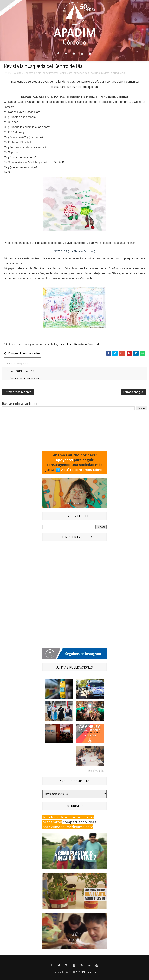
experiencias (81, 73)
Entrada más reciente (18, 392)
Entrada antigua (133, 392)
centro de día (34, 73)
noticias (95, 73)
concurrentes (51, 73)
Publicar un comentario (24, 378)
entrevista (66, 73)
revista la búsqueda (113, 73)
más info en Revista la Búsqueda (80, 344)
